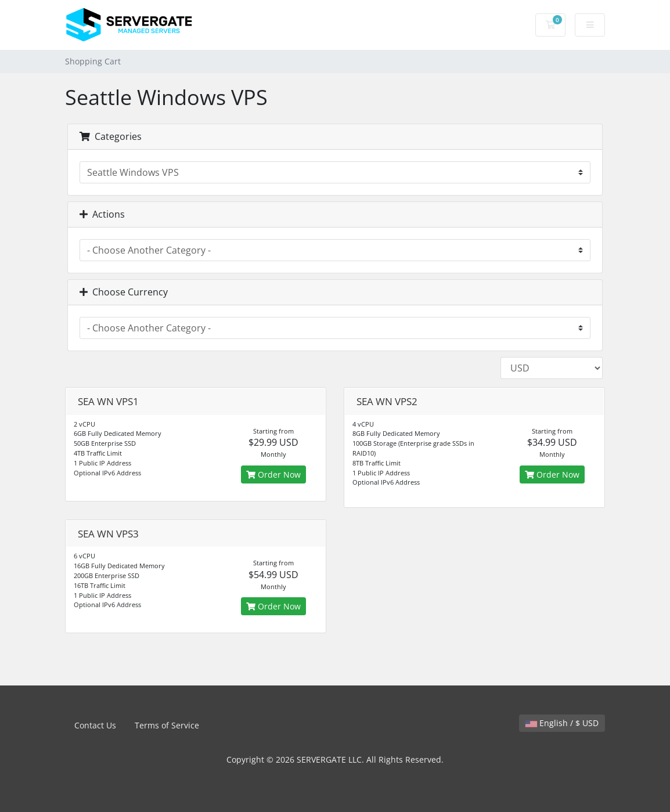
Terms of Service (167, 725)
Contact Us (95, 725)
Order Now (273, 474)
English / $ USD (562, 723)
